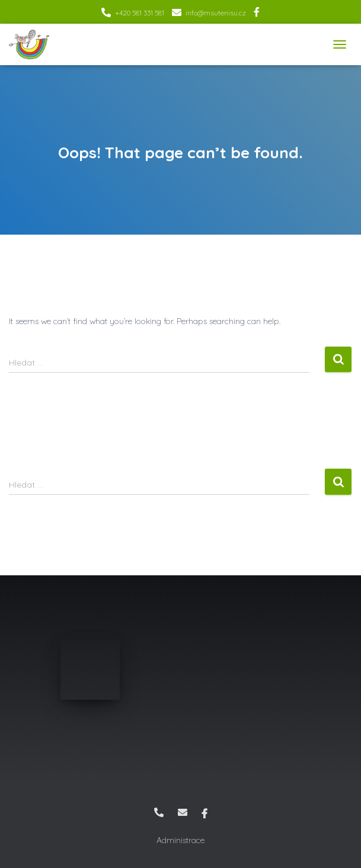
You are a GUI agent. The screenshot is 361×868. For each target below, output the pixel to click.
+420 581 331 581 (140, 13)
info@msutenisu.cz (216, 13)
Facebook (257, 14)
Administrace (181, 840)
